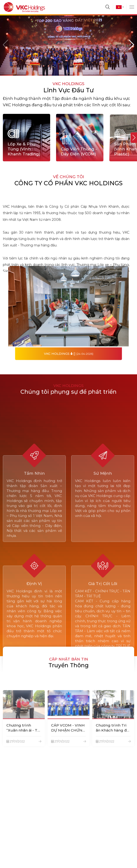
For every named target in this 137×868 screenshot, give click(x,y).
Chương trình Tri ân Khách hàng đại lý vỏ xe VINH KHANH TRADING (113, 754)
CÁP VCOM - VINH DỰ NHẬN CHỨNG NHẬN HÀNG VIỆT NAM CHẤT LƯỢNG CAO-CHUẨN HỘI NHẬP (68, 754)
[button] (131, 45)
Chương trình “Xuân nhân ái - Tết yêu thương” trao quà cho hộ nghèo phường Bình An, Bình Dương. (24, 754)
